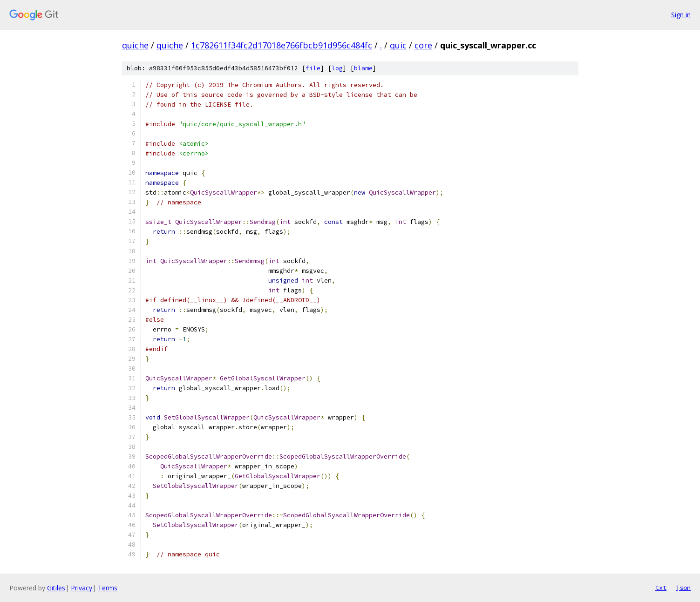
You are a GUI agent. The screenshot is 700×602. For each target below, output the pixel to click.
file (313, 68)
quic (398, 45)
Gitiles (56, 588)
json (683, 588)
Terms (108, 588)
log (337, 68)
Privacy (82, 588)
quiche (135, 45)
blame (363, 68)
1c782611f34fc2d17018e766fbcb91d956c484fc (282, 45)
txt (661, 588)
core (423, 45)
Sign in (681, 15)
